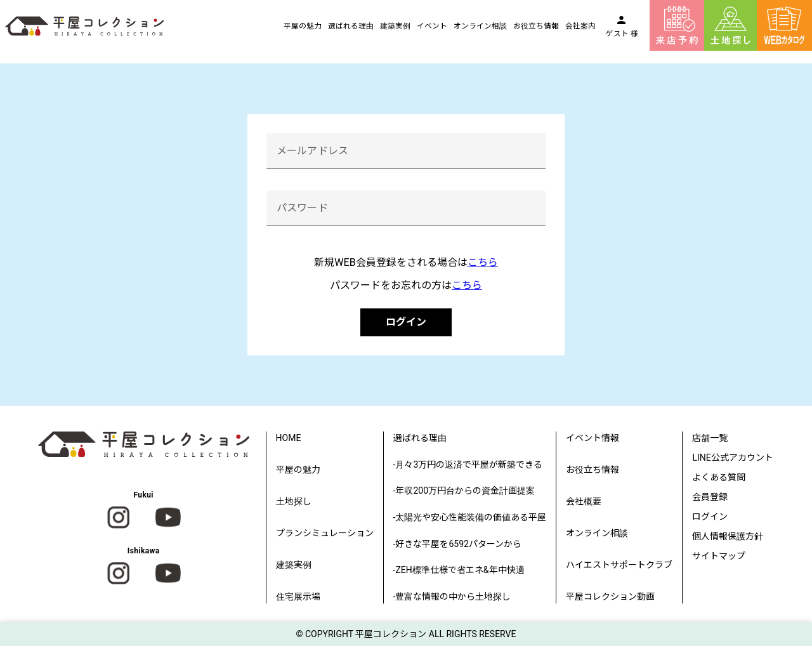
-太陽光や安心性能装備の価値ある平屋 (470, 517)
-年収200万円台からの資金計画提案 (464, 491)
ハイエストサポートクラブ (619, 565)
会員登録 (710, 497)
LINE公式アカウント (732, 458)
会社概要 (584, 501)
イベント (432, 26)
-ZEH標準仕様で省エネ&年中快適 (459, 570)
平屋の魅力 (303, 26)
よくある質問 (719, 477)
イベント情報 (593, 438)
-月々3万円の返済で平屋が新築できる (468, 465)
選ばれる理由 (351, 26)
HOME (289, 438)
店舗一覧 (710, 438)
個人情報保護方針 (728, 536)
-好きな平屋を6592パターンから (457, 544)
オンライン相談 (480, 26)
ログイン (406, 322)
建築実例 (395, 26)
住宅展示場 (298, 597)
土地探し (294, 501)
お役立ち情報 (536, 26)
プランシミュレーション (325, 533)
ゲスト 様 (622, 34)
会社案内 (580, 26)
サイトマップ (719, 556)
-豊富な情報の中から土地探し (452, 597)
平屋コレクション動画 (610, 597)
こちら (483, 262)
